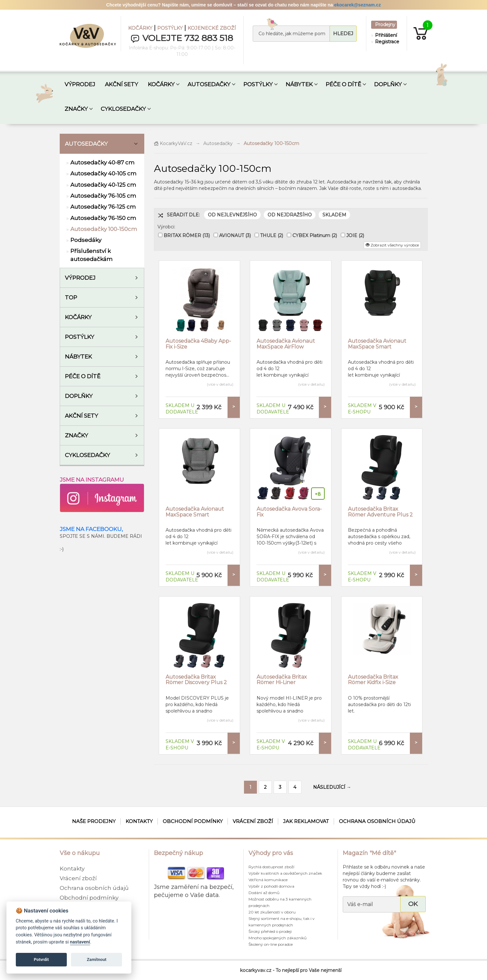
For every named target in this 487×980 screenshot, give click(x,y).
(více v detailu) (220, 384)
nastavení (80, 942)
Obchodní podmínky (193, 821)
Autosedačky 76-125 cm (103, 207)
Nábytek (78, 357)
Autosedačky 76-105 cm (103, 196)
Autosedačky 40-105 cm (103, 173)
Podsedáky (86, 240)
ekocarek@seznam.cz (357, 5)
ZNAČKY (76, 109)
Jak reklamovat (306, 821)
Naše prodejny (94, 821)
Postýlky (80, 337)
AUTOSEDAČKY (209, 84)
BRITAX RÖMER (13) (187, 235)
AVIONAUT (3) (235, 235)
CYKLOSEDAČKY (123, 109)
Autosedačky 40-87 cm (102, 162)
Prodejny (385, 25)
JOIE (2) (355, 235)
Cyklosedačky (87, 455)
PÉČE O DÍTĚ (343, 84)
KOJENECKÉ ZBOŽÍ (212, 28)
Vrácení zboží (253, 821)
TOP (71, 297)
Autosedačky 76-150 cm (103, 218)
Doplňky (79, 396)
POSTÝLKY (170, 28)
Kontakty (139, 821)
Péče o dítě (83, 376)
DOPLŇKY (388, 84)
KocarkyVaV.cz (173, 143)
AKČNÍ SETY (122, 84)
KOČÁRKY (140, 28)
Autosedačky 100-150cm (104, 229)
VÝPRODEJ (80, 84)
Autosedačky (86, 144)
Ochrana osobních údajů (377, 821)
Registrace (386, 42)
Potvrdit (41, 959)
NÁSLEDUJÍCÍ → (332, 787)
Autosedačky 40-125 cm (103, 185)
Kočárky (78, 317)
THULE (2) (272, 235)
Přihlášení (386, 35)
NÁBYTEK (299, 84)
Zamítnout (97, 959)
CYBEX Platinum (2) (315, 235)
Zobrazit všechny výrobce (392, 245)
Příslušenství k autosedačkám (91, 255)
